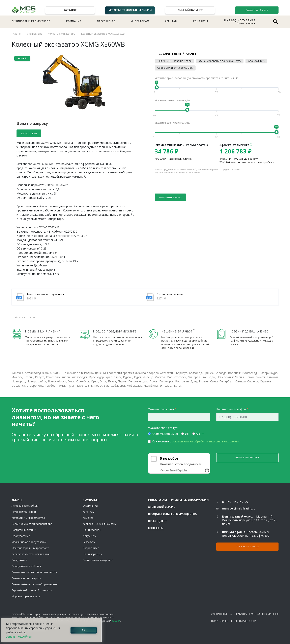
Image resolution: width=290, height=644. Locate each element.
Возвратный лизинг (24, 530)
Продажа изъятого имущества (172, 514)
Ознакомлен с (196, 441)
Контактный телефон (231, 409)
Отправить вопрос (247, 458)
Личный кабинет (190, 10)
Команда (88, 518)
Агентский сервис (162, 507)
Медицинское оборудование (29, 542)
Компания (74, 21)
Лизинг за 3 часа (257, 10)
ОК (84, 630)
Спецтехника (35, 34)
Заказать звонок (246, 23)
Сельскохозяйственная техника (31, 554)
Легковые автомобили (25, 506)
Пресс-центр (106, 21)
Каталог (70, 10)
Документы (90, 536)
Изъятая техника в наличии (130, 10)
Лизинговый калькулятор (31, 21)
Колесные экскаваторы (62, 34)
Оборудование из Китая (26, 566)
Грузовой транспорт (24, 512)
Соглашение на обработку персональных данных (245, 614)
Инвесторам (140, 21)
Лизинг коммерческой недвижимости (35, 572)
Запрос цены (29, 133)
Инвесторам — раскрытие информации (178, 500)
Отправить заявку (170, 197)
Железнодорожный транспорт (30, 548)
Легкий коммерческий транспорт (32, 524)
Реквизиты (89, 542)
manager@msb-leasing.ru (239, 508)
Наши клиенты (92, 530)
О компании (90, 506)
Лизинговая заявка (170, 294)
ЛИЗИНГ (17, 500)
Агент (200, 434)
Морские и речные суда (26, 596)
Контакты (201, 21)
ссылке (116, 621)
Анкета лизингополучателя (45, 294)
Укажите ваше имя (161, 409)
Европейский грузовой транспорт (32, 590)
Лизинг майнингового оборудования (34, 584)
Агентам (171, 21)
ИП (187, 434)
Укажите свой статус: (163, 428)
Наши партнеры (93, 554)
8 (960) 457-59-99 (240, 20)
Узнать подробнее (19, 636)
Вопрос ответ (91, 548)
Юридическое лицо (165, 434)
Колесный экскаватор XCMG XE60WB (103, 34)
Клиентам (89, 512)
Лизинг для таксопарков (26, 578)
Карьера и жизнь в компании (100, 524)
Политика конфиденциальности (234, 621)
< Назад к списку (24, 317)
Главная (17, 34)
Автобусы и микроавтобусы (28, 518)
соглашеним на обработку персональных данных (206, 441)
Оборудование (21, 536)
